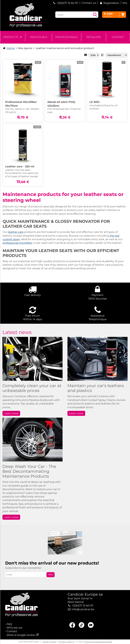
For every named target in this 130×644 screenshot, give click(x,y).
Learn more (11, 413)
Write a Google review (21, 635)
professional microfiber (17, 243)
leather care (16, 232)
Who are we (14, 628)
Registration (109, 3)
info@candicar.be (83, 609)
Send (51, 575)
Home (11, 48)
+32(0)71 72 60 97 (67, 3)
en (124, 3)
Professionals (66, 37)
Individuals (39, 37)
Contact (118, 37)
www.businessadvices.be (98, 642)
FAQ (9, 624)
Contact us (89, 3)
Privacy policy (66, 642)
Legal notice (49, 642)
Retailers (94, 37)
